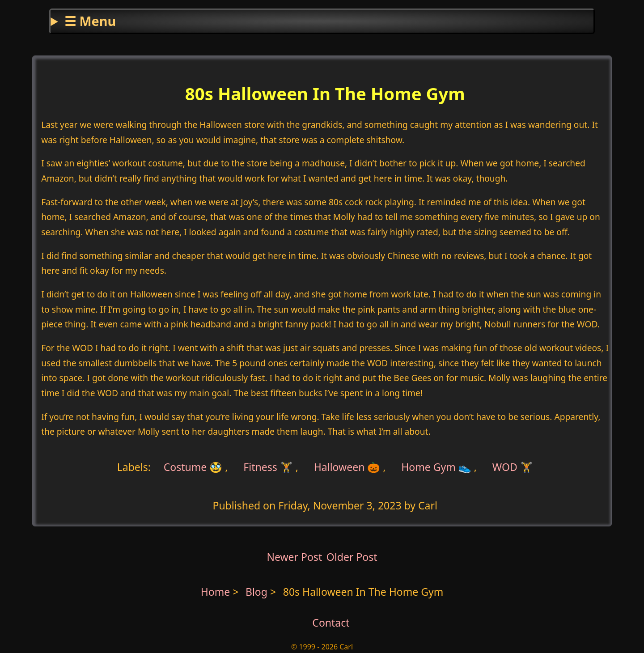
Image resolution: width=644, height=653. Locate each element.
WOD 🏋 (513, 467)
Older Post (352, 557)
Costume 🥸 (193, 467)
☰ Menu (90, 21)
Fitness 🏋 (268, 467)
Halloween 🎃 (347, 467)
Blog (258, 592)
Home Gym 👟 (436, 467)
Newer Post (294, 557)
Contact (331, 623)
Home (216, 592)
